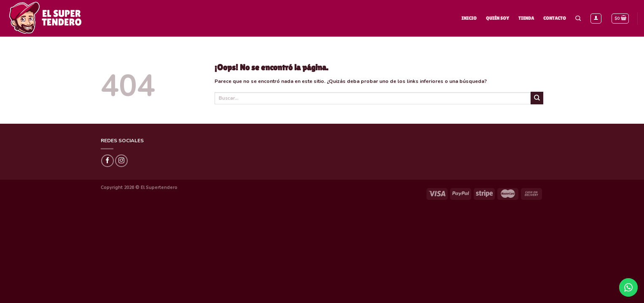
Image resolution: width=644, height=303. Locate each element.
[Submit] (537, 98)
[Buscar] (578, 19)
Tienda (526, 18)
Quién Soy (498, 18)
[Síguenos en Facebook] (107, 161)
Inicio (469, 18)
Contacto (555, 18)
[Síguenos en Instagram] (121, 161)
